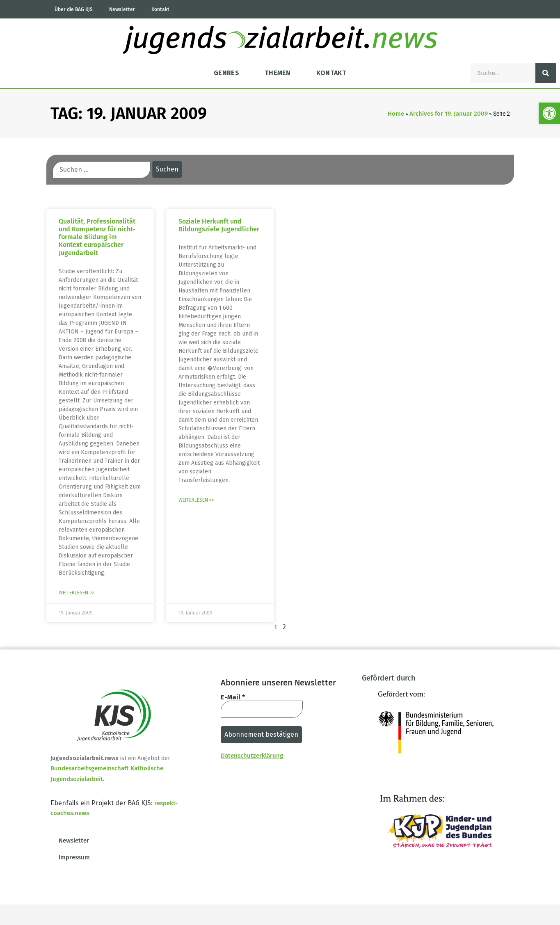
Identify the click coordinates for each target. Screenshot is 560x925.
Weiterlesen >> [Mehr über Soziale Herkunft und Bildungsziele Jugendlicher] (196, 500)
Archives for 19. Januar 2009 (449, 114)
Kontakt (160, 9)
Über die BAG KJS (74, 9)
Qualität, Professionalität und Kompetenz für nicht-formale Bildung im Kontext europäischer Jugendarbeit (97, 237)
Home (396, 114)
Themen (278, 73)
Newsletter (122, 9)
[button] (549, 113)
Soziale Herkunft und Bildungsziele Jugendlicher (219, 225)
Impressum (74, 857)
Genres (226, 73)
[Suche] (546, 73)
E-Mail (233, 697)
